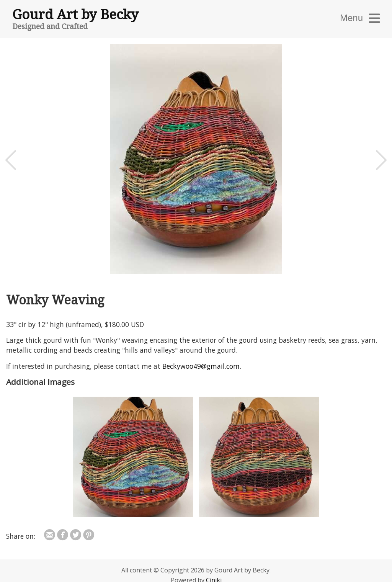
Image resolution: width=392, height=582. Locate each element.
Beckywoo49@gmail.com (201, 366)
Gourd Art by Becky (75, 14)
